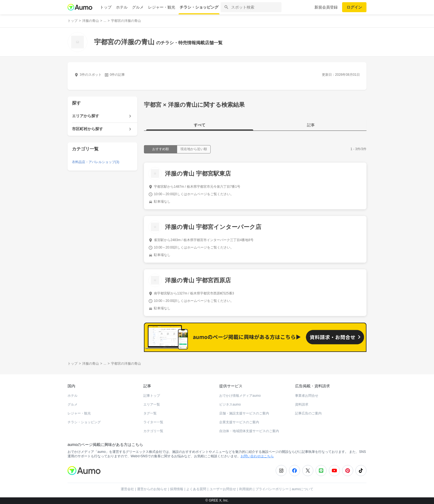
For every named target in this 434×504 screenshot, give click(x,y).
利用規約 (246, 489)
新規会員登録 (326, 7)
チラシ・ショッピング (199, 7)
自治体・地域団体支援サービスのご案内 (249, 431)
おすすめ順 (161, 149)
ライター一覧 (153, 422)
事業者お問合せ (307, 396)
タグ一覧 (150, 413)
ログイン (354, 7)
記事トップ (152, 396)
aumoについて (303, 489)
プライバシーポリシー (272, 489)
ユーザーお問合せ (223, 489)
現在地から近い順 (194, 149)
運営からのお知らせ (152, 489)
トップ (106, 7)
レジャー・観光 (162, 7)
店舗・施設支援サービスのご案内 (244, 413)
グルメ (138, 7)
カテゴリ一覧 (153, 431)
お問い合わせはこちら (257, 456)
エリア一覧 (152, 404)
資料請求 (302, 404)
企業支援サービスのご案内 (239, 422)
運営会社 (127, 489)
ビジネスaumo (230, 404)
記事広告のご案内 (308, 413)
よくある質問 (196, 489)
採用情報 (177, 489)
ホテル (122, 7)
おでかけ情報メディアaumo (240, 396)
